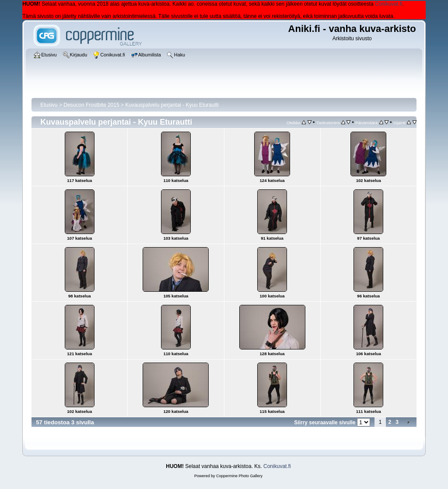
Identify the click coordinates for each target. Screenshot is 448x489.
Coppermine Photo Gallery (239, 476)
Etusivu (49, 105)
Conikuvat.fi (389, 4)
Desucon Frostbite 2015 (91, 105)
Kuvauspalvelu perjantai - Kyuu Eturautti (172, 105)
